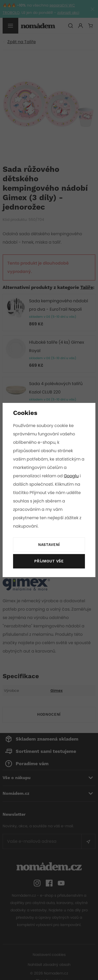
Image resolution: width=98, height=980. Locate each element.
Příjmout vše (49, 561)
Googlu (72, 476)
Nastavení (49, 545)
